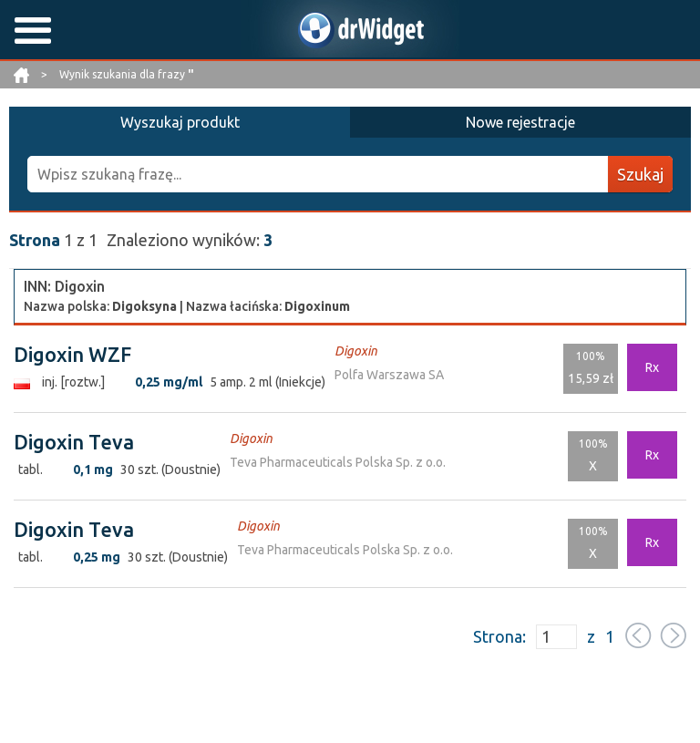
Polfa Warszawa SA (389, 375)
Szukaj (640, 174)
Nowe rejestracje (520, 122)
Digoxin (356, 351)
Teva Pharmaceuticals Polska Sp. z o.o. (338, 462)
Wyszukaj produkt (180, 122)
